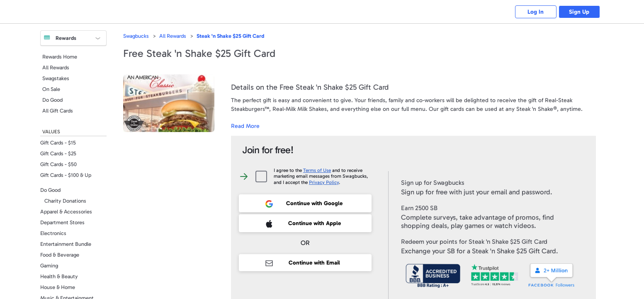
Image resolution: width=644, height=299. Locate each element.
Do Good (52, 100)
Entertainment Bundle (66, 244)
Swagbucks (136, 36)
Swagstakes (56, 78)
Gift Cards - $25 (58, 153)
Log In (536, 12)
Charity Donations (65, 201)
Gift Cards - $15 (58, 143)
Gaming (49, 266)
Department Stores (62, 222)
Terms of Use (317, 170)
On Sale (51, 89)
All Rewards (56, 67)
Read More (245, 126)
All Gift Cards (58, 111)
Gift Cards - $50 (58, 164)
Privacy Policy (324, 182)
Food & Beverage (60, 255)
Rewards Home (60, 57)
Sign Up (579, 12)
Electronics (53, 233)
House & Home (58, 287)
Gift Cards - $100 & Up (66, 175)
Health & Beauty (59, 276)
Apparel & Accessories (66, 212)
